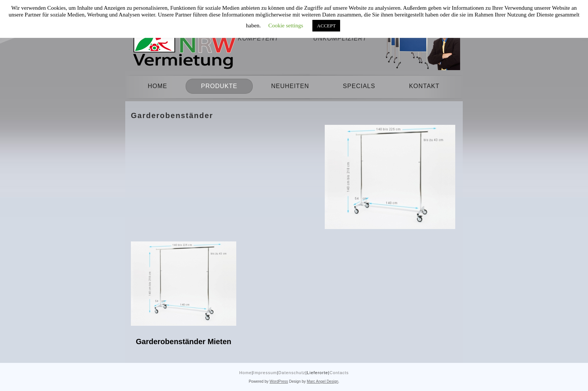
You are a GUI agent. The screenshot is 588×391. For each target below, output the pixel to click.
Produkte (219, 86)
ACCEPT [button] (326, 26)
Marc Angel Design (322, 381)
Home (157, 86)
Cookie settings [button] (286, 25)
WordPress (279, 381)
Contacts (339, 373)
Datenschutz (292, 373)
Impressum (265, 373)
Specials (359, 86)
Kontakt (424, 86)
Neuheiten (290, 86)
